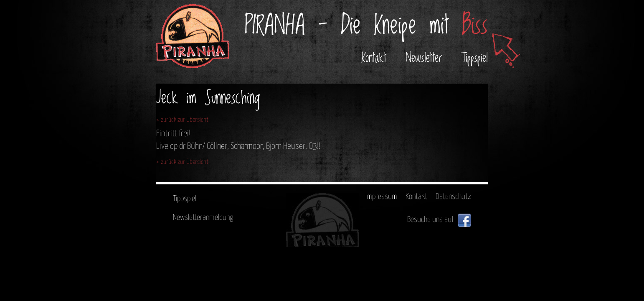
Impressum (381, 197)
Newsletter (424, 58)
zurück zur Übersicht (185, 120)
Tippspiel (475, 58)
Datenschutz (453, 197)
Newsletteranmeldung (203, 218)
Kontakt (374, 58)
